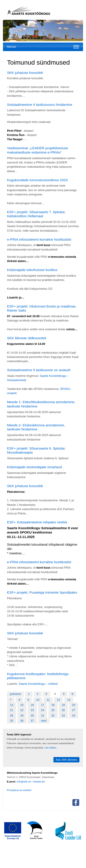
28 (12, 715)
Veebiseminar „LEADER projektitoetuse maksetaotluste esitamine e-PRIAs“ (38, 150)
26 (63, 710)
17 (43, 705)
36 (22, 721)
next (44, 721)
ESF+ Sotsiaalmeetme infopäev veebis (37, 522)
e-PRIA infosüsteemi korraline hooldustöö (39, 239)
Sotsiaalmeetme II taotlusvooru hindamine (40, 105)
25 (53, 710)
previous (16, 694)
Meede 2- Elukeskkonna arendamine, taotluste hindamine (36, 427)
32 (53, 715)
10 (38, 700)
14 (12, 705)
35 (12, 721)
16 (32, 705)
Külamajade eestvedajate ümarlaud (35, 467)
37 (32, 721)
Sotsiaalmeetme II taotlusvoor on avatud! (39, 370)
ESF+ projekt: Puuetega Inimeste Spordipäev (42, 592)
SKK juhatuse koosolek (25, 73)
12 (58, 700)
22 (22, 710)
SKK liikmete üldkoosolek (27, 338)
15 (22, 705)
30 (32, 715)
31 (43, 715)
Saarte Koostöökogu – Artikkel (38, 684)
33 (63, 715)
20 (74, 705)
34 (74, 715)
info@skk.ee (24, 781)
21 (12, 710)
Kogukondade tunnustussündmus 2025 (37, 180)
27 (74, 710)
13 (69, 700)
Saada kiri (39, 781)
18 (53, 705)
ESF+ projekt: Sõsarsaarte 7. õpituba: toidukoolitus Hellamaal (36, 214)
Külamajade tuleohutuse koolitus (32, 270)
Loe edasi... (51, 747)
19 (63, 705)
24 (43, 710)
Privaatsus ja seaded (19, 790)
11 (48, 700)
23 (32, 710)
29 (22, 715)
